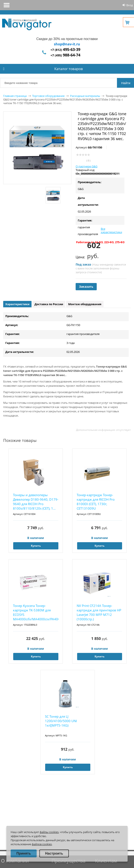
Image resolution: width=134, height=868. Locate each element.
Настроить (54, 853)
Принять (24, 853)
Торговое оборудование (48, 96)
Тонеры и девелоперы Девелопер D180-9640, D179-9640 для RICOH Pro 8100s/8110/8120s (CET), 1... (36, 502)
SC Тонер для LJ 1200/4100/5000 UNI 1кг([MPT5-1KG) (61, 721)
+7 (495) (65, 55)
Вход (130, 5)
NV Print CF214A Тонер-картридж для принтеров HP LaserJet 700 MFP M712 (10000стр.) (99, 612)
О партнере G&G (86, 166)
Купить (36, 546)
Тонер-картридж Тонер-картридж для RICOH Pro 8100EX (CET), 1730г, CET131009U (96, 502)
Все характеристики (111, 231)
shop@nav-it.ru (67, 44)
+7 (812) (65, 50)
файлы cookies (49, 832)
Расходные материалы (85, 96)
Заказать (86, 287)
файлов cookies (42, 844)
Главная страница (15, 96)
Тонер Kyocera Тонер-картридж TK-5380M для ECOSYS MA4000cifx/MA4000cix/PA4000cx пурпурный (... (36, 613)
